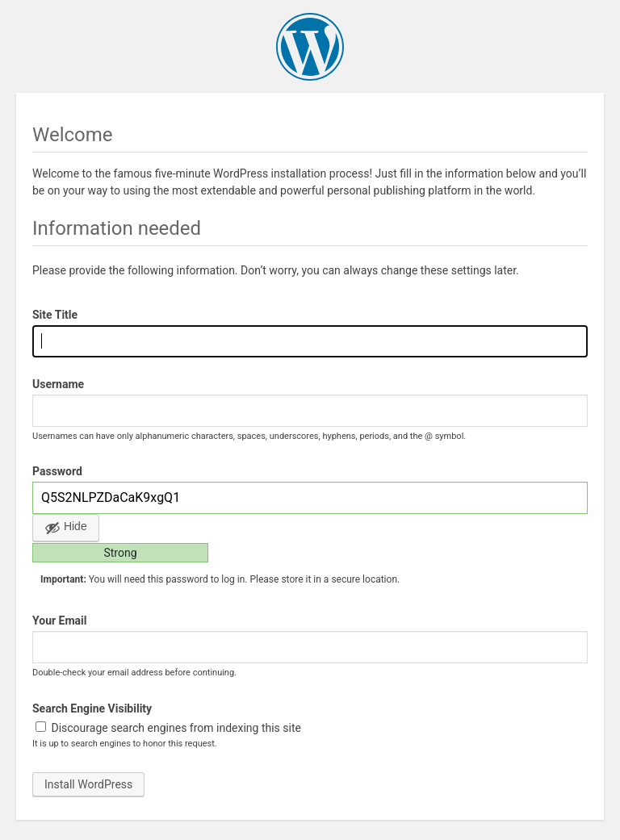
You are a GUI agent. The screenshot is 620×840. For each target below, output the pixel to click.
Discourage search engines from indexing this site (168, 728)
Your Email (59, 621)
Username (58, 384)
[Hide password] (66, 528)
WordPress (310, 47)
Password (57, 471)
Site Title (55, 315)
